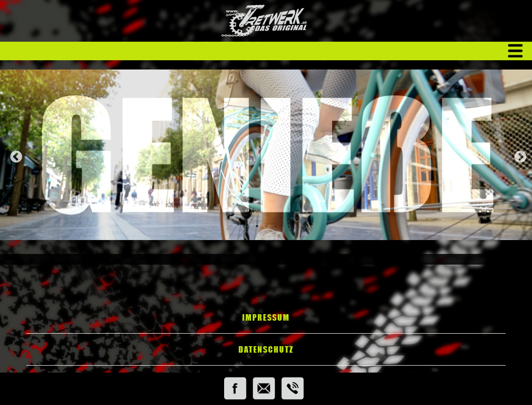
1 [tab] (257, 226)
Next (518, 155)
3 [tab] (275, 226)
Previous (14, 155)
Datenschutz (266, 349)
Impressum (266, 317)
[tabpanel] (266, 155)
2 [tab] (266, 226)
